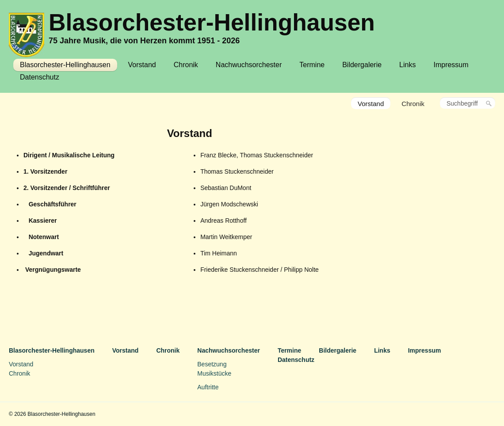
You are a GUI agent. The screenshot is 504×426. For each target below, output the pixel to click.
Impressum (451, 65)
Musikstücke (214, 373)
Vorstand (142, 65)
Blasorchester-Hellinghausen (212, 22)
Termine (312, 65)
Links (407, 65)
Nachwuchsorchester (249, 65)
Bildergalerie (362, 65)
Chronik (186, 65)
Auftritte (208, 387)
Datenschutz (40, 77)
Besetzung (212, 364)
